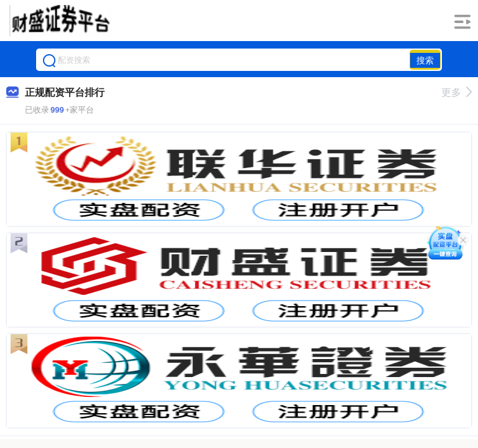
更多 (457, 92)
